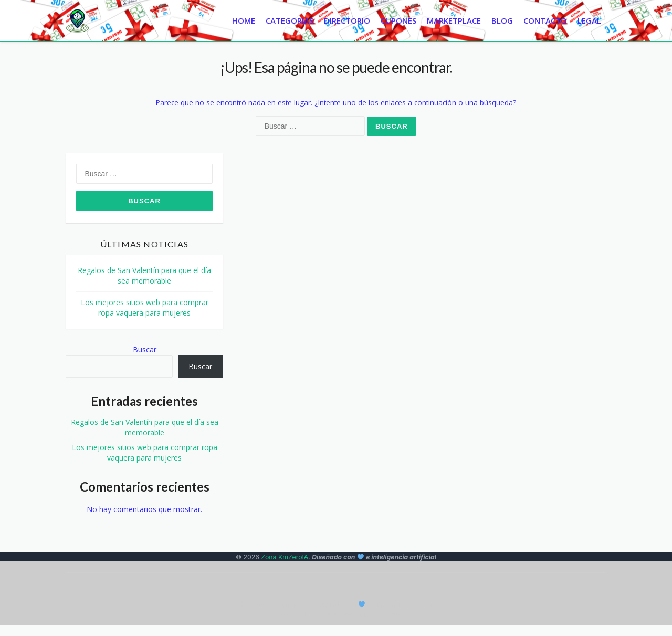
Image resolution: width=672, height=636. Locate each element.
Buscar (145, 350)
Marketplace (454, 20)
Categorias (290, 20)
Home (244, 20)
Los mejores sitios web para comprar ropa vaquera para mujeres (145, 307)
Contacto (545, 20)
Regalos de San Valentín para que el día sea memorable (144, 275)
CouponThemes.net (384, 615)
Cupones (398, 20)
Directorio (347, 20)
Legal (589, 20)
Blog (502, 20)
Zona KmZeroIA (285, 557)
